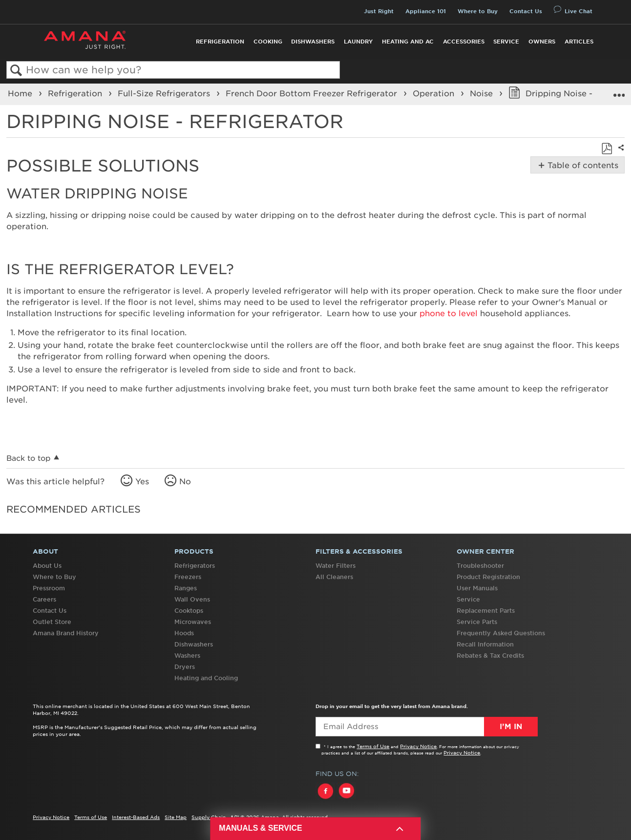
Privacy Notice (418, 746)
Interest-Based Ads (136, 817)
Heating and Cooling (206, 678)
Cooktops (189, 611)
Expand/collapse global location (619, 91)
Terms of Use (373, 746)
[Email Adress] (427, 727)
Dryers (185, 667)
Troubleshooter (480, 566)
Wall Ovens (192, 599)
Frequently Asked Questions (501, 633)
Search (16, 71)
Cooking (268, 42)
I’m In (511, 727)
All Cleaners (334, 577)
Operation (435, 93)
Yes (142, 481)
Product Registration (488, 577)
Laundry (358, 42)
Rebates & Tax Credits (490, 656)
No (185, 481)
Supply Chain (209, 817)
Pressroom (49, 588)
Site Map (176, 817)
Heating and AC (408, 42)
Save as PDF (607, 149)
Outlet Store (52, 622)
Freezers (188, 577)
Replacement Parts (486, 611)
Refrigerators (195, 566)
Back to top (29, 458)
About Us (47, 566)
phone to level (449, 313)
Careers (44, 599)
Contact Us (526, 11)
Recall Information (485, 644)
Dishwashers (313, 42)
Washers (187, 656)
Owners (542, 42)
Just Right (379, 11)
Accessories (464, 42)
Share (620, 154)
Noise (483, 93)
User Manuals (477, 588)
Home (21, 93)
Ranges (186, 588)
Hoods (184, 633)
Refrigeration (220, 42)
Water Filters (336, 566)
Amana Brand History (66, 633)
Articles (579, 42)
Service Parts (477, 622)
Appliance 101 (426, 11)
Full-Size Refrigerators (165, 93)
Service (506, 42)
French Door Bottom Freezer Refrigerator (313, 93)
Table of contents (582, 165)
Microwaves (193, 622)
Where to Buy (478, 11)
